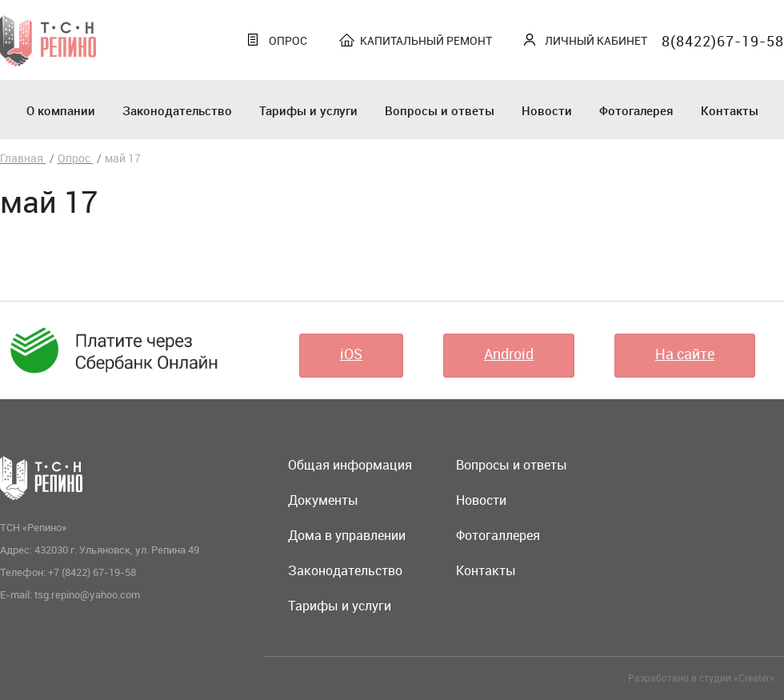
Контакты (730, 110)
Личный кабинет (596, 40)
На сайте (685, 354)
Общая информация (350, 465)
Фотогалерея (636, 110)
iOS (351, 354)
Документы (323, 500)
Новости (547, 110)
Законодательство (177, 110)
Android (509, 354)
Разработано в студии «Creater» (701, 678)
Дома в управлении (347, 535)
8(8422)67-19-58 (723, 41)
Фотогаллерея (498, 535)
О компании (61, 110)
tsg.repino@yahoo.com (87, 594)
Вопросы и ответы (440, 110)
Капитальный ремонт (426, 40)
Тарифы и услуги (308, 110)
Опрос (288, 40)
